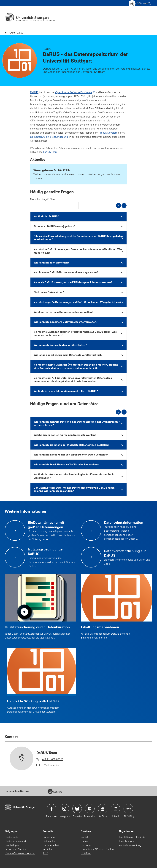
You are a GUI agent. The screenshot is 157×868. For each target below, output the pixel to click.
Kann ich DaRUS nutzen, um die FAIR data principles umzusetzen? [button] (73, 282)
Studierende (12, 837)
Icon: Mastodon (90, 809)
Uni (138, 3)
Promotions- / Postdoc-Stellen (97, 849)
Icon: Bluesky (77, 809)
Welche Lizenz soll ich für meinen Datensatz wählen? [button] (65, 435)
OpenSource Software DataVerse (74, 92)
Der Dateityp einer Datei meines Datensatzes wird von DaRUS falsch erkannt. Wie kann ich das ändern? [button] (74, 489)
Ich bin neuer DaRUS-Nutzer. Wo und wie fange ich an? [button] (66, 272)
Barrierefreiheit (51, 845)
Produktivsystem (108, 133)
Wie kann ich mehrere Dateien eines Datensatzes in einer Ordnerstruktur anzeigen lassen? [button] (77, 423)
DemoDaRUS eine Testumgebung (49, 137)
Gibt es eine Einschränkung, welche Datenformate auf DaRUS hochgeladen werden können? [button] (78, 238)
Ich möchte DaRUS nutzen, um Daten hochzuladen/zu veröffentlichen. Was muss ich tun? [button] (78, 251)
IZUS (6, 33)
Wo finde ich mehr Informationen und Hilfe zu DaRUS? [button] (66, 391)
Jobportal (86, 845)
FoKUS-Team (50, 152)
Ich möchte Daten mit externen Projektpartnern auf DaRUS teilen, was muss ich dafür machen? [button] (75, 333)
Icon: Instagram (64, 809)
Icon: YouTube (103, 809)
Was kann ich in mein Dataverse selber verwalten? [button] (63, 312)
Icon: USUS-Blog (128, 809)
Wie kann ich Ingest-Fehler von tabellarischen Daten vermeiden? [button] (72, 454)
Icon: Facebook (51, 809)
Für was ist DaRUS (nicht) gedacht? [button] (55, 226)
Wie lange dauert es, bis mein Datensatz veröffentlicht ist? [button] (68, 355)
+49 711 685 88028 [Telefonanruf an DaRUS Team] (52, 759)
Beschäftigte (12, 845)
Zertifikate (48, 849)
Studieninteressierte (16, 841)
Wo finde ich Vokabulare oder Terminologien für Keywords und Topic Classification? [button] (74, 476)
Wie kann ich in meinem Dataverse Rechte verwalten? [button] (66, 322)
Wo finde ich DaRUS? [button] (46, 216)
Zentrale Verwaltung (130, 845)
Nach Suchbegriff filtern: (44, 199)
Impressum (49, 837)
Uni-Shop (86, 853)
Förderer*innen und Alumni (20, 853)
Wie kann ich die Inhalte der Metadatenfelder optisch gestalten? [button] (71, 445)
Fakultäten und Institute (132, 837)
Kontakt (55, 792)
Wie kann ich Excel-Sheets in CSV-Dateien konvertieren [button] (66, 464)
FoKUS (12, 33)
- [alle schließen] (124, 205)
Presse (85, 841)
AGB (46, 853)
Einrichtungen (127, 841)
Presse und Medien (16, 849)
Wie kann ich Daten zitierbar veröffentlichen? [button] (60, 345)
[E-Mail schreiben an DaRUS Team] (48, 765)
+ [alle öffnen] (118, 205)
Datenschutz (50, 841)
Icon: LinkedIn (115, 809)
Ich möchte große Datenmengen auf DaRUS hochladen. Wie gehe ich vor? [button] (77, 302)
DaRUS (34, 92)
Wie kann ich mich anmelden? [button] (51, 262)
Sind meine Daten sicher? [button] (49, 292)
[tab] (79, 216)
